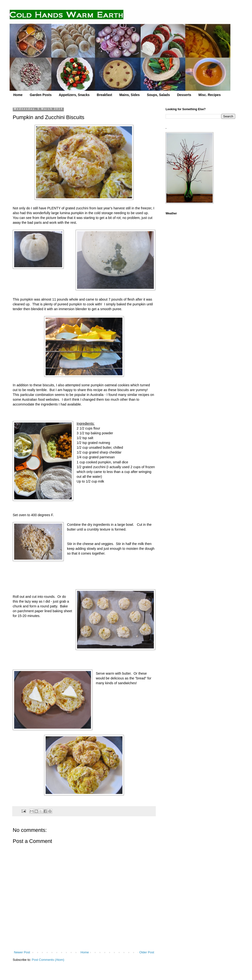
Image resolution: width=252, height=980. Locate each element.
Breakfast (104, 95)
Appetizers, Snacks (74, 95)
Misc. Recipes (210, 95)
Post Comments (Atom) (48, 960)
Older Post (147, 952)
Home (18, 95)
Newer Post (22, 952)
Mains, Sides (129, 95)
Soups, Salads (158, 95)
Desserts (184, 95)
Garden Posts (41, 95)
